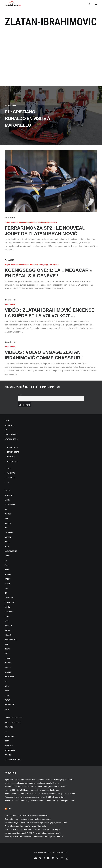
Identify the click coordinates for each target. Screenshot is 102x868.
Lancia (7, 607)
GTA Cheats (11, 473)
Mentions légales (11, 439)
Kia (6, 593)
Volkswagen (9, 705)
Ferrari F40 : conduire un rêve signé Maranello (25, 826)
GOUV (7, 741)
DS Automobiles (11, 551)
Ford (7, 565)
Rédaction (33, 222)
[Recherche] (88, 4)
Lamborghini (9, 602)
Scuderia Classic (12, 461)
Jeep (6, 588)
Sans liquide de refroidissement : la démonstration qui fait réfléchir (34, 836)
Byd (6, 528)
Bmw (7, 519)
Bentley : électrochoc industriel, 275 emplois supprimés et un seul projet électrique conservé (40, 801)
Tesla (7, 695)
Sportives (53, 222)
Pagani (7, 658)
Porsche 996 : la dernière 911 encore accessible (26, 816)
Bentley (8, 514)
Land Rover (9, 612)
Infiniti (7, 579)
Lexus (7, 616)
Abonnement (10, 425)
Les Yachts (10, 457)
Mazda (7, 630)
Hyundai (8, 574)
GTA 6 (8, 468)
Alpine (7, 500)
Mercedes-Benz (10, 640)
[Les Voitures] (13, 4)
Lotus (7, 621)
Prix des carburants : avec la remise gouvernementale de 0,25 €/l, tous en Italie (35, 797)
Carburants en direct (13, 760)
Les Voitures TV (12, 447)
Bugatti (8, 265)
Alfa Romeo (9, 495)
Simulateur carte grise (14, 718)
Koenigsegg (43, 265)
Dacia (7, 547)
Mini (6, 644)
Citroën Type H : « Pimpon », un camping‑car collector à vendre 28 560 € (32, 783)
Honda (7, 570)
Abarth (8, 491)
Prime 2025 (9, 746)
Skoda (7, 686)
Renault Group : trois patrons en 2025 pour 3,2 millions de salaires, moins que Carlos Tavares (40, 794)
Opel (7, 654)
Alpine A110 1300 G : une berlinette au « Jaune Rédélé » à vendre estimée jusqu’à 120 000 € (39, 780)
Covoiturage (10, 736)
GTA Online (11, 478)
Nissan (7, 649)
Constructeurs (43, 222)
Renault (8, 672)
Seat (7, 682)
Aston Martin (10, 505)
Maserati (8, 626)
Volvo (7, 304)
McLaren (8, 635)
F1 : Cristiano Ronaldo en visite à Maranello (27, 118)
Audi (6, 509)
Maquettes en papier (13, 722)
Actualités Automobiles (19, 222)
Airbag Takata (10, 750)
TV (9, 809)
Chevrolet (9, 533)
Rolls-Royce (10, 677)
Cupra (7, 542)
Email (20, 394)
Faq (6, 430)
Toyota (8, 700)
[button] (96, 4)
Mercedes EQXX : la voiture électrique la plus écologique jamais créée (36, 822)
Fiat (6, 560)
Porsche (8, 668)
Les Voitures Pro (13, 452)
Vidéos (12, 304)
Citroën (8, 537)
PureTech (8, 755)
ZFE (6, 732)
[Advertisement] (51, 61)
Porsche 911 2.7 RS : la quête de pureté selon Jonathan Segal (32, 829)
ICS (8, 482)
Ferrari (7, 222)
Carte (7, 421)
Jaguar (8, 584)
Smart (7, 691)
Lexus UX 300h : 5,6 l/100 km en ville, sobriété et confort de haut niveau (32, 790)
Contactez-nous (11, 435)
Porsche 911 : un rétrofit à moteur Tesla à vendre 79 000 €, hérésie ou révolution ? (36, 787)
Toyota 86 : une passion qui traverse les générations (28, 819)
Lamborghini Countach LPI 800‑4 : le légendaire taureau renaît (32, 833)
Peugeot (8, 663)
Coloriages (9, 727)
